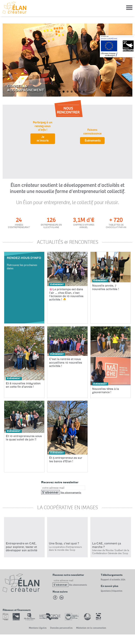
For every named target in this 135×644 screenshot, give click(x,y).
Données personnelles (61, 628)
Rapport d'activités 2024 (113, 580)
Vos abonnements (71, 493)
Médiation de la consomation (91, 628)
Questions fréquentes (112, 591)
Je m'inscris (43, 139)
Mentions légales (38, 628)
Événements (93, 141)
